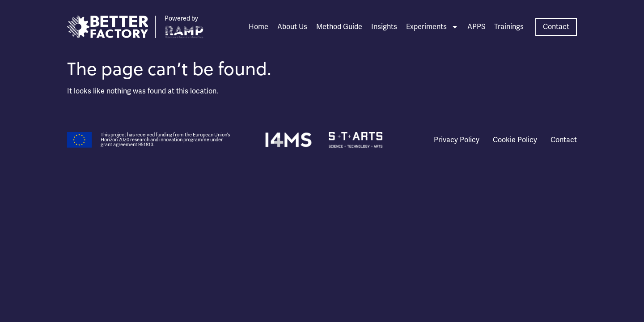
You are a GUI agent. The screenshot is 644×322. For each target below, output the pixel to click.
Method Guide (339, 27)
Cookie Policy (515, 140)
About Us (292, 27)
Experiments (432, 27)
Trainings (509, 27)
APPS (476, 27)
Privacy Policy (457, 140)
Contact (564, 140)
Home (258, 27)
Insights (384, 27)
